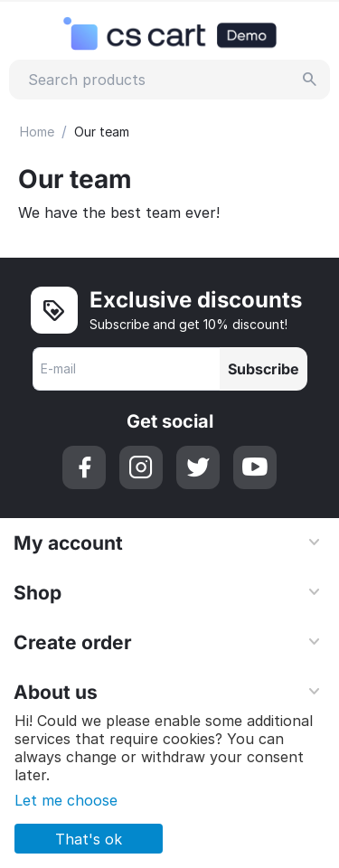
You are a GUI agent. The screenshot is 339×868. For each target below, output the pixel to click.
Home (37, 132)
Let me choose (66, 800)
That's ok (89, 839)
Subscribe (264, 369)
